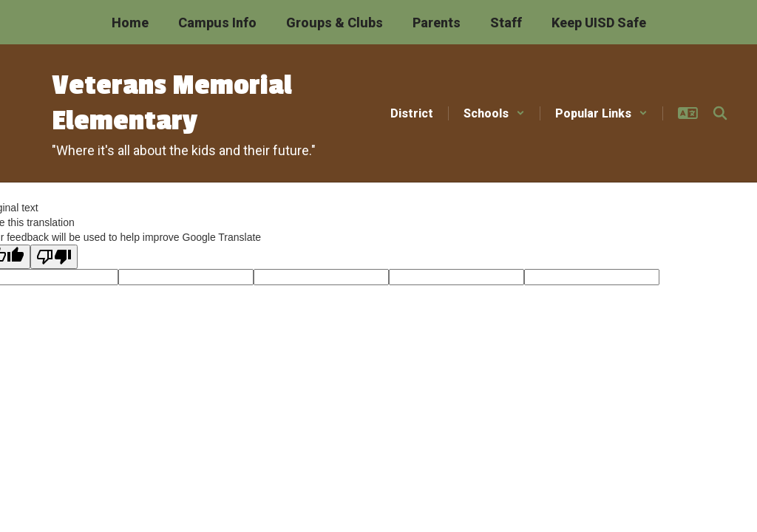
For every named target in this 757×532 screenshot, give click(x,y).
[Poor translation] (54, 257)
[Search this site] (720, 113)
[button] (494, 113)
